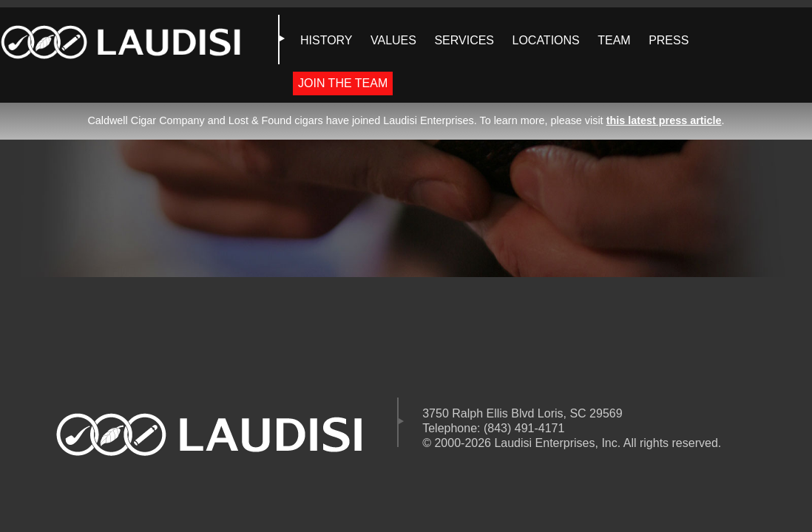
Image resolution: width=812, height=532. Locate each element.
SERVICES (464, 40)
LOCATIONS (545, 40)
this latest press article (664, 120)
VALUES (393, 40)
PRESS (669, 40)
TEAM (614, 40)
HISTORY (327, 40)
